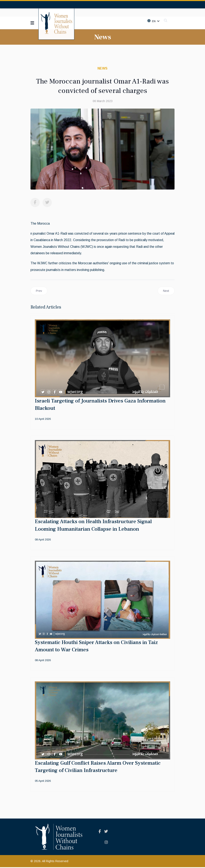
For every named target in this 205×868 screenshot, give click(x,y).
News (102, 68)
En (153, 21)
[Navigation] (32, 23)
